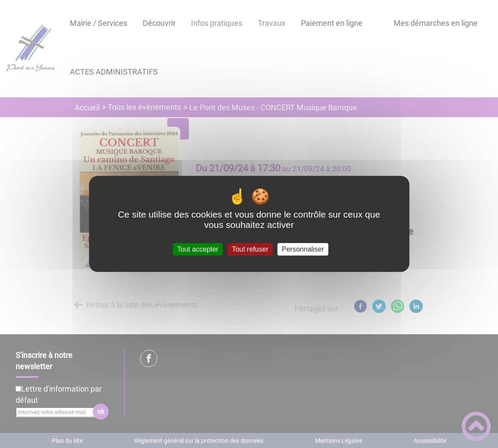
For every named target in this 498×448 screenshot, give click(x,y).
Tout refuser (250, 249)
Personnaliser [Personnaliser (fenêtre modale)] (303, 249)
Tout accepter (198, 249)
